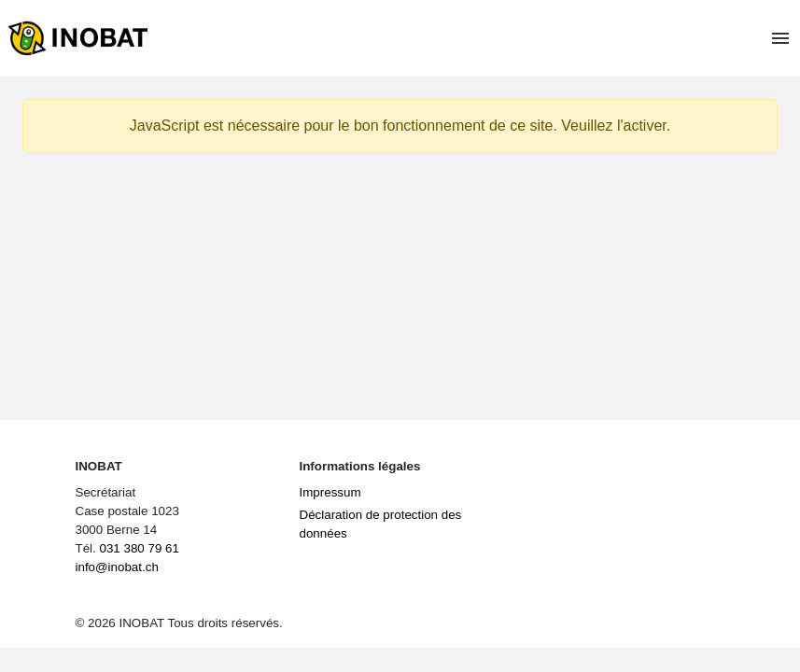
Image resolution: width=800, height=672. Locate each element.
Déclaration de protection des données (381, 524)
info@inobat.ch (117, 567)
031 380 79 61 (139, 548)
